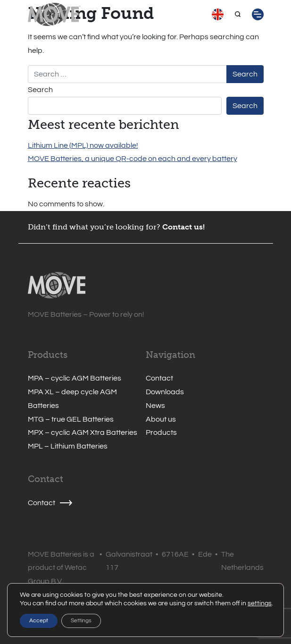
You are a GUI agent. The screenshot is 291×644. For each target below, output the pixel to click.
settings (260, 603)
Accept (39, 621)
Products (161, 432)
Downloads (165, 392)
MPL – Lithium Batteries (68, 446)
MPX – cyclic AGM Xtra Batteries (83, 432)
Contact (159, 378)
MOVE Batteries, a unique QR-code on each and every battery (133, 159)
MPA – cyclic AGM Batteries (75, 378)
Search (40, 90)
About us (161, 419)
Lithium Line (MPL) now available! (83, 145)
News (155, 406)
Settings (81, 621)
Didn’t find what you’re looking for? (94, 227)
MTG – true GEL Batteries (71, 419)
